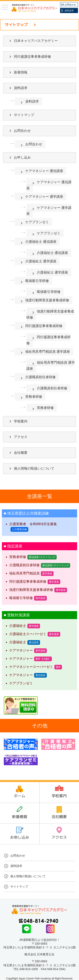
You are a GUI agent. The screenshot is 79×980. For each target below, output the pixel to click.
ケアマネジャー (21, 650)
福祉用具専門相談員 (24, 573)
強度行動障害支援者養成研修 (47, 300)
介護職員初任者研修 (40, 377)
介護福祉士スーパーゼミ (28, 634)
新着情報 (21, 72)
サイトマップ (24, 115)
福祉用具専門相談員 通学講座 (48, 352)
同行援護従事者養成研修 (32, 57)
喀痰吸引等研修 (37, 281)
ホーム (20, 796)
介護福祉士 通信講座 (41, 242)
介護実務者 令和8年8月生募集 (33, 524)
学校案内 (21, 421)
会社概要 (21, 453)
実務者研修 (34, 397)
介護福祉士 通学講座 (41, 261)
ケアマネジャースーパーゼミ (31, 667)
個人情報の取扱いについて (34, 468)
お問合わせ (70, 5)
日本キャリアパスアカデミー (36, 41)
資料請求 (69, 11)
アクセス (21, 437)
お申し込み (22, 157)
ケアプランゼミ (37, 222)
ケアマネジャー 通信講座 (44, 171)
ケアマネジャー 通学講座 (44, 197)
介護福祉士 (18, 626)
